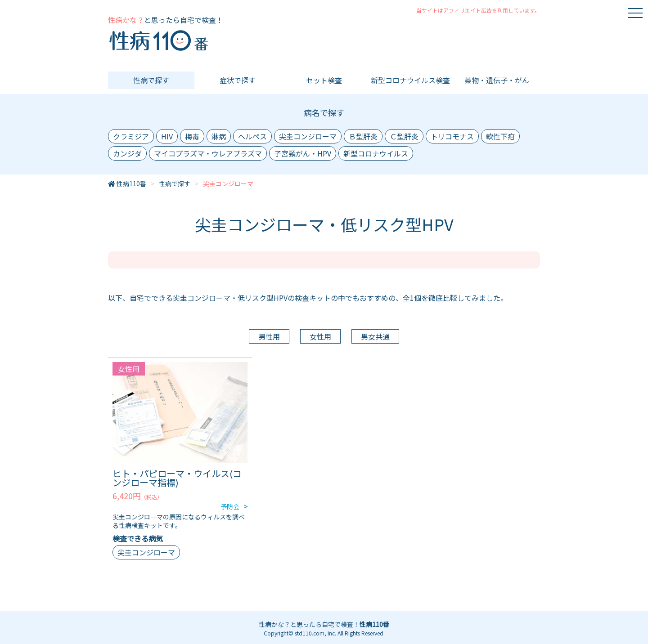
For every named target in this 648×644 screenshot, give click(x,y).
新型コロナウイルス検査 (410, 80)
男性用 (269, 336)
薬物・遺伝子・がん (497, 80)
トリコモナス (452, 136)
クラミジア (131, 136)
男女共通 (375, 336)
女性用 (320, 336)
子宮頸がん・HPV (303, 153)
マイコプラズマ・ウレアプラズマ (208, 153)
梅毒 (192, 136)
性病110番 (131, 183)
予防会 (230, 506)
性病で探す (151, 80)
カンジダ (127, 153)
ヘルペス (252, 136)
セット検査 (324, 80)
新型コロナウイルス (376, 153)
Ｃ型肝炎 (404, 136)
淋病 (219, 136)
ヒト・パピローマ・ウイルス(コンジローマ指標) (177, 478)
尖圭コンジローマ (308, 136)
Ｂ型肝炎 (363, 136)
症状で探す (238, 80)
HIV (167, 136)
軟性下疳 (500, 136)
